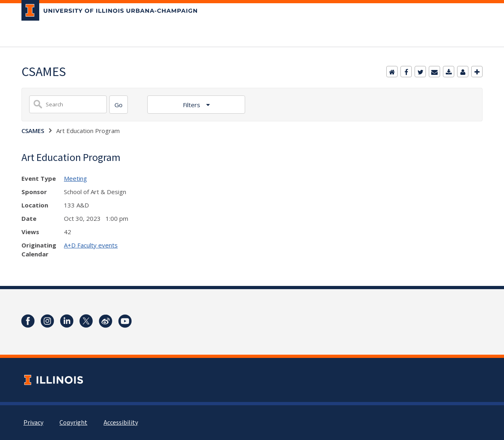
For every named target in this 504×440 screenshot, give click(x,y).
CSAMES (33, 131)
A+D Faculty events (91, 245)
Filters (192, 105)
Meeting (75, 178)
